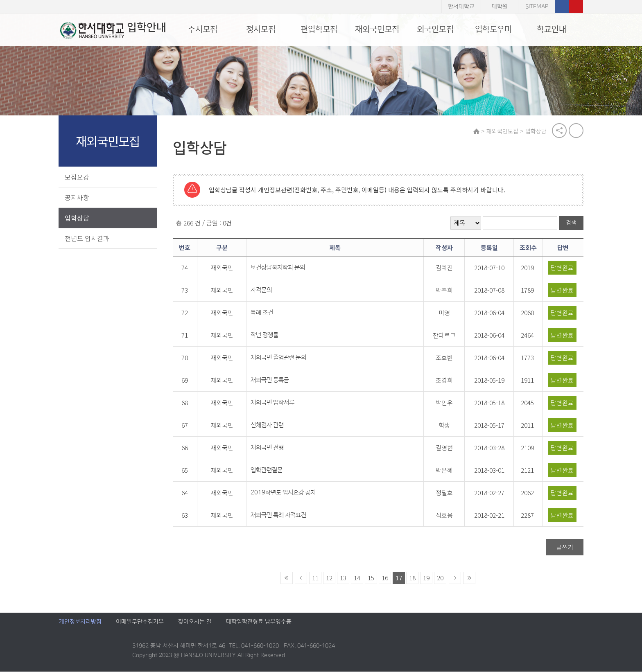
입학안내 (112, 30)
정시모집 (261, 29)
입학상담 (77, 218)
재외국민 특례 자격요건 (280, 515)
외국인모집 (435, 29)
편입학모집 (319, 29)
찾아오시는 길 (195, 622)
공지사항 (77, 197)
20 (441, 578)
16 (385, 578)
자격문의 (262, 290)
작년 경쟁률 (266, 335)
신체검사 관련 (268, 425)
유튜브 (576, 7)
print (576, 131)
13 (344, 578)
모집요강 (77, 177)
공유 (559, 131)
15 (371, 578)
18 (413, 578)
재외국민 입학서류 (274, 403)
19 (427, 578)
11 (316, 578)
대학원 (500, 7)
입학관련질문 (268, 470)
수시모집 (203, 29)
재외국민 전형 (268, 448)
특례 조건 (263, 313)
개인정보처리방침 (80, 622)
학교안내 (552, 29)
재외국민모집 (377, 29)
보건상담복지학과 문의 (279, 268)
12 (330, 578)
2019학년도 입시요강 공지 (284, 493)
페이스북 (562, 7)
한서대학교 (461, 7)
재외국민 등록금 (271, 380)
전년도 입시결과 (87, 238)
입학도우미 (493, 29)
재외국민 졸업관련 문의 (280, 358)
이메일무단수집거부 (140, 622)
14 (357, 578)
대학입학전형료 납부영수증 (259, 622)
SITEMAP (537, 7)
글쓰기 (564, 547)
